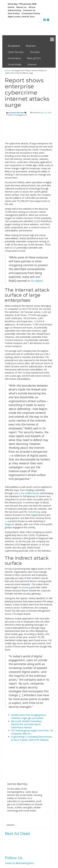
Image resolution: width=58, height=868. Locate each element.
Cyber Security (16, 52)
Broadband (14, 46)
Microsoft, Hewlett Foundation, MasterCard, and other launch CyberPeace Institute (27, 724)
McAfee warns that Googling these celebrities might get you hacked (28, 716)
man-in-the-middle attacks (26, 493)
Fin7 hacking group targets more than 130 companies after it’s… (32, 732)
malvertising (34, 512)
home (8, 70)
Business (31, 46)
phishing (26, 587)
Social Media (14, 65)
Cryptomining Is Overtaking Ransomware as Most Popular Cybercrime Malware (31, 738)
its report (37, 281)
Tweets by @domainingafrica (19, 863)
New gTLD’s (34, 58)
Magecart (10, 524)
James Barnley (17, 113)
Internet (32, 65)
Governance (14, 58)
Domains (35, 52)
